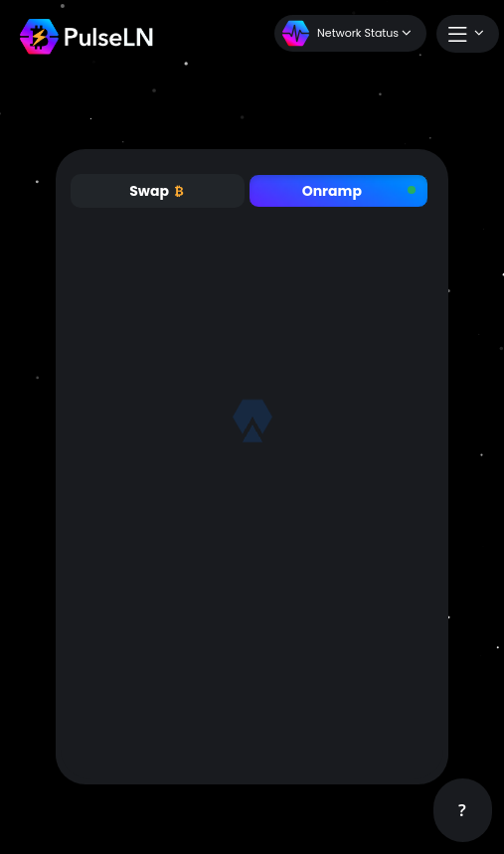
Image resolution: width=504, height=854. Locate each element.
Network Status (347, 33)
